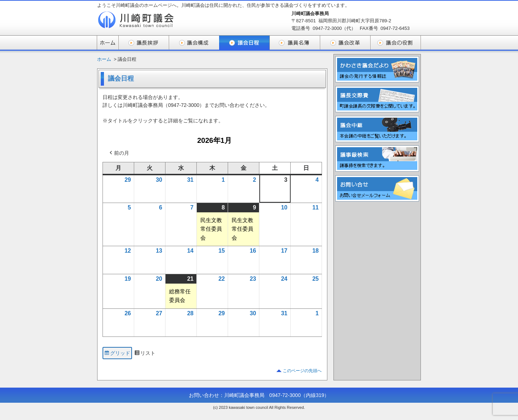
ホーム (104, 59)
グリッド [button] (117, 354)
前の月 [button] (119, 153)
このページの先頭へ (302, 371)
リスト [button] (145, 354)
